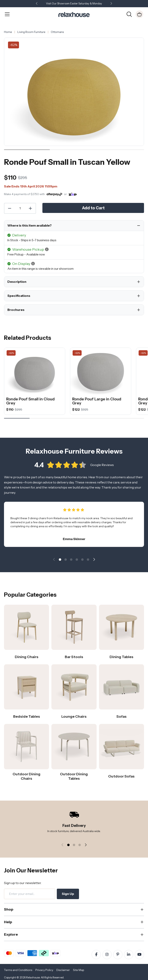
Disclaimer (63, 970)
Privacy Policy (44, 970)
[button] (111, 4)
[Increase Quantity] (31, 208)
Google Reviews (102, 468)
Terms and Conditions (18, 970)
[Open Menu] (7, 14)
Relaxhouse (33, 977)
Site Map (79, 970)
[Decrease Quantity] (9, 208)
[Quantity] (20, 208)
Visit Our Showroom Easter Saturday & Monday (74, 4)
